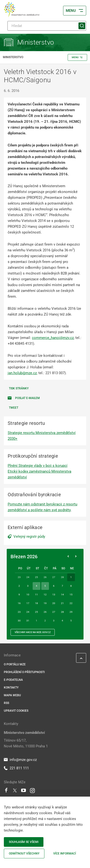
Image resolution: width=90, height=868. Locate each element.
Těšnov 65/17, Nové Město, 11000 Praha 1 (26, 743)
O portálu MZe (15, 664)
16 (19, 603)
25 (36, 612)
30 (19, 621)
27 (54, 612)
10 (28, 595)
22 (71, 603)
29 (71, 612)
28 (62, 612)
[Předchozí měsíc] (68, 557)
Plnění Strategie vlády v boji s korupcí (38, 466)
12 (45, 595)
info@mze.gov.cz (20, 760)
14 (62, 595)
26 (45, 612)
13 (54, 595)
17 (28, 603)
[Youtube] (24, 792)
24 (28, 612)
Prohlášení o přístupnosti (24, 672)
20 (54, 603)
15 (71, 595)
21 (62, 603)
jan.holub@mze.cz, (23, 373)
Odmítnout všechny (24, 854)
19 (45, 603)
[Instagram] (32, 792)
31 (28, 621)
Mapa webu (12, 695)
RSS (6, 703)
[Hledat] (47, 26)
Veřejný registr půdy (29, 537)
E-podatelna (13, 680)
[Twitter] (15, 792)
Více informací (65, 854)
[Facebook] (6, 792)
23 (19, 612)
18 (36, 603)
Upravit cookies (16, 711)
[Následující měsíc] (76, 557)
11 (36, 595)
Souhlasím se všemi (24, 842)
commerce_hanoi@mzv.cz (53, 338)
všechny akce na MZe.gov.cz (33, 632)
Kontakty (11, 688)
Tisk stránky (19, 388)
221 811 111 (16, 768)
